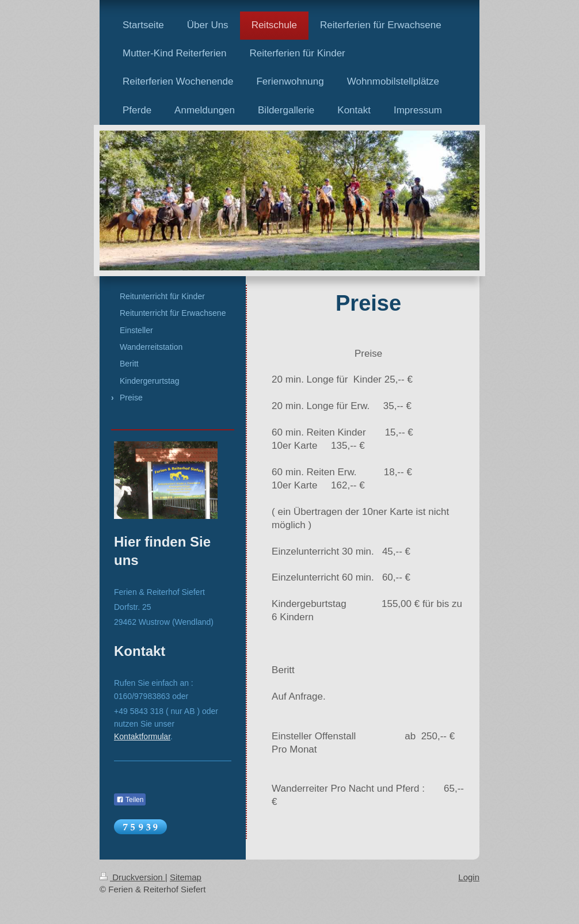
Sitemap (186, 877)
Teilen (130, 800)
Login (469, 877)
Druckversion (132, 877)
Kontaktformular (142, 736)
